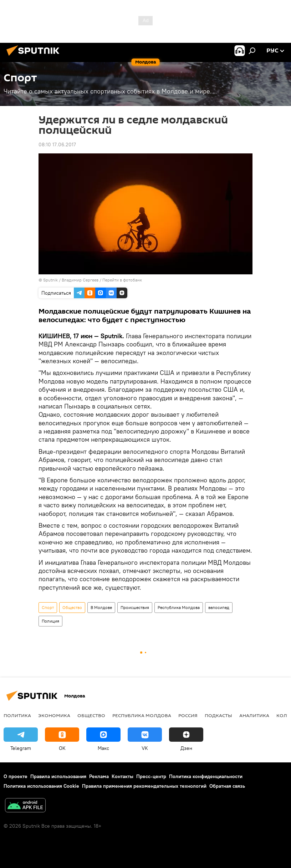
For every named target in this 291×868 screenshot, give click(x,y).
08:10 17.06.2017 (57, 144)
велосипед (219, 607)
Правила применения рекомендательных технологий (144, 786)
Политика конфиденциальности (206, 776)
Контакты (122, 776)
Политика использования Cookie (41, 786)
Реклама (99, 776)
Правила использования (58, 776)
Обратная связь (227, 786)
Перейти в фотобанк (122, 280)
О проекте (16, 776)
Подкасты (218, 715)
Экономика (54, 715)
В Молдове (101, 607)
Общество (72, 607)
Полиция (50, 621)
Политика (17, 715)
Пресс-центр (151, 776)
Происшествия (135, 607)
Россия (188, 715)
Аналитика (254, 715)
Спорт (48, 607)
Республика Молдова (179, 607)
